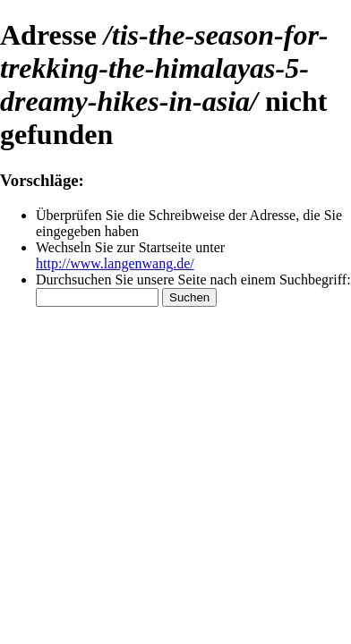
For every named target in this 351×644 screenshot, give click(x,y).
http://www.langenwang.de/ (115, 263)
